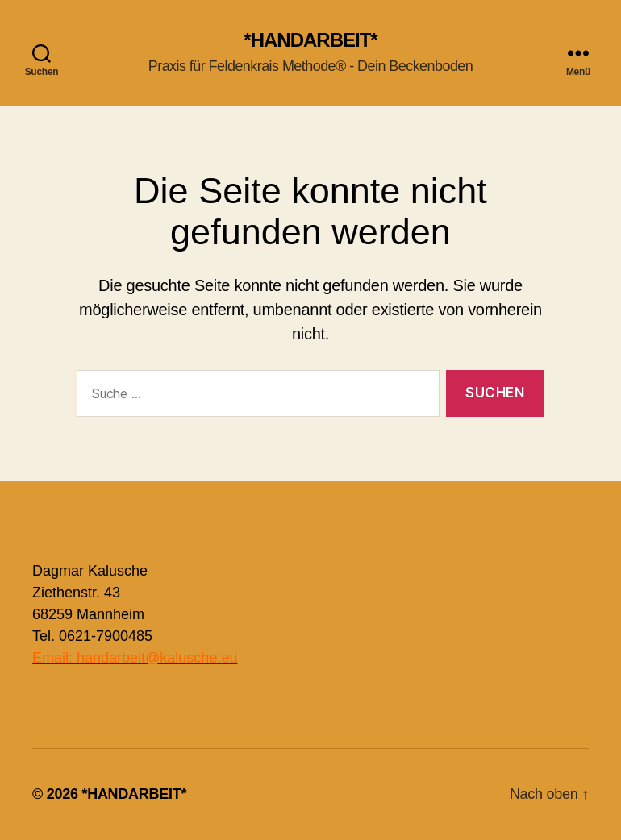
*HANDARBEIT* (310, 40)
